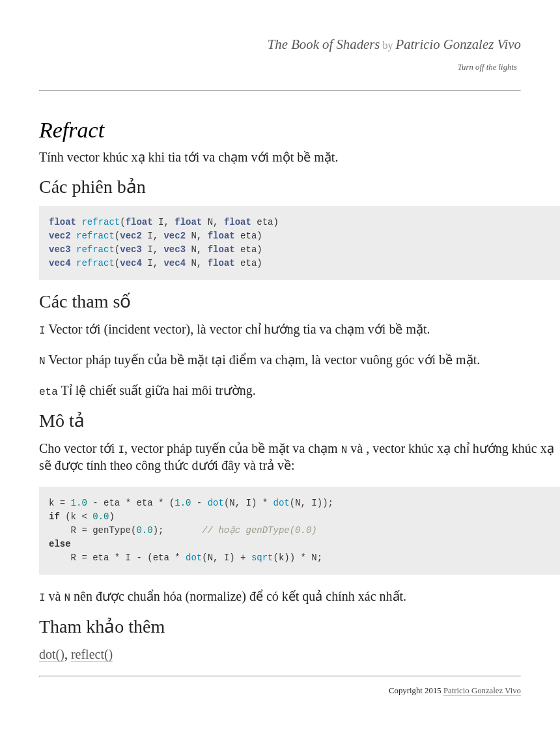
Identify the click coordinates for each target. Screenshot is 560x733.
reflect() (92, 652)
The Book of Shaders (324, 44)
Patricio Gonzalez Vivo (458, 44)
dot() (52, 652)
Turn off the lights (487, 67)
